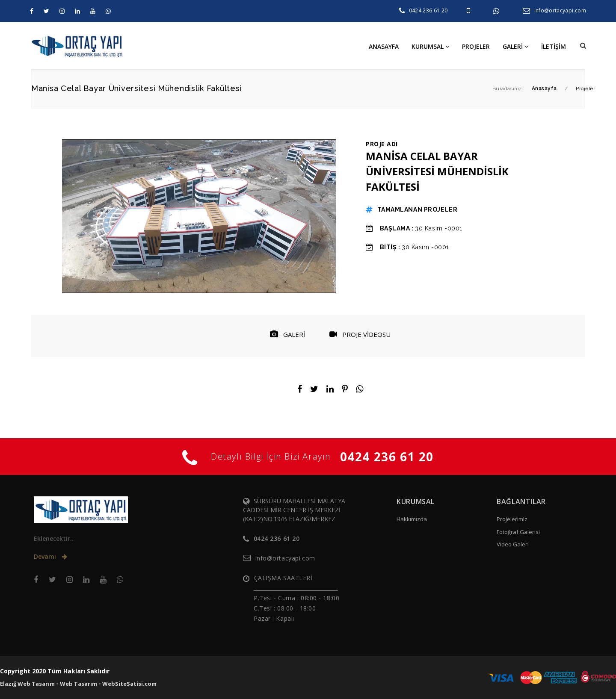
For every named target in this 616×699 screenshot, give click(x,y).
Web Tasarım (78, 684)
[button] (583, 46)
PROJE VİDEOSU (360, 334)
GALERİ (287, 334)
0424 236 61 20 (428, 10)
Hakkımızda (412, 519)
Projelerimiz (512, 519)
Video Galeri (513, 544)
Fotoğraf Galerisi (518, 532)
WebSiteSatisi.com (129, 684)
